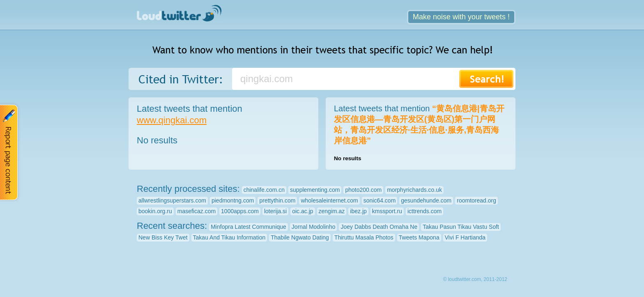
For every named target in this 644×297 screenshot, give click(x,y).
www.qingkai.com (172, 120)
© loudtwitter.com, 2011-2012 (475, 279)
